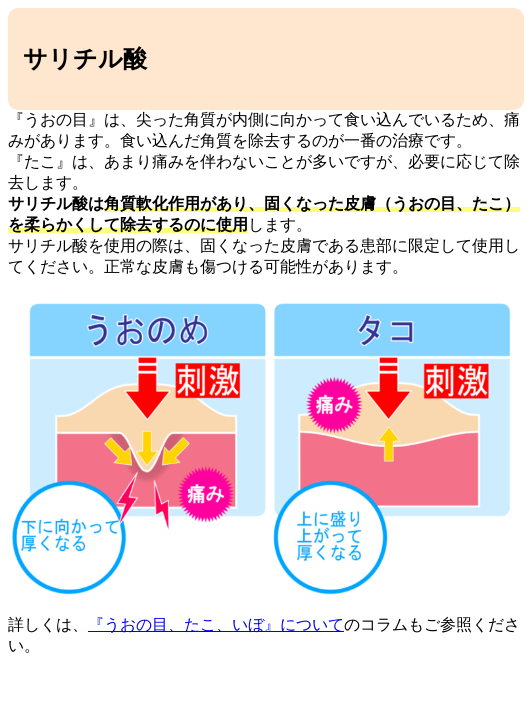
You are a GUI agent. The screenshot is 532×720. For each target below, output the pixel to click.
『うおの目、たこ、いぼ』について (216, 624)
